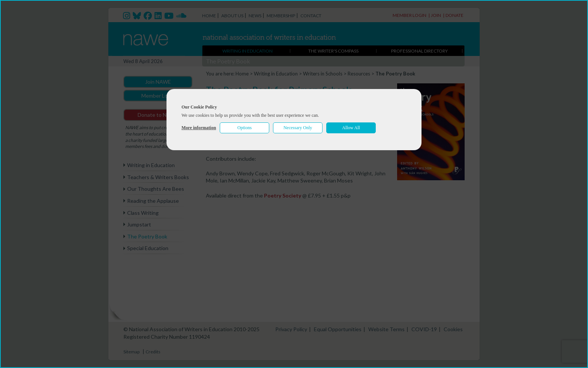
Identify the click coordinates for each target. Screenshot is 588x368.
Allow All (351, 128)
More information (199, 128)
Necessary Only (298, 128)
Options (244, 128)
